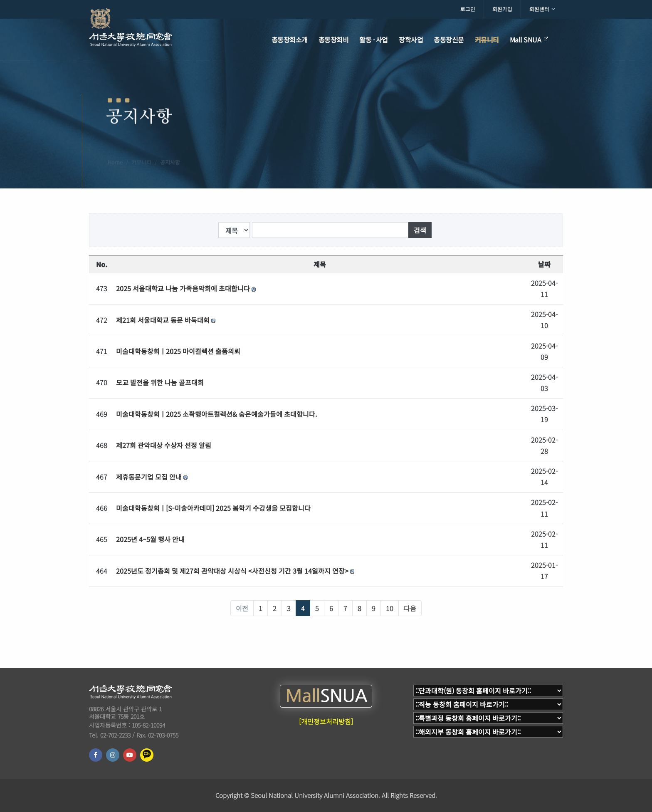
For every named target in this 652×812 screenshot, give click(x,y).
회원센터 (542, 9)
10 (390, 608)
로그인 (468, 9)
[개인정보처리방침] (326, 721)
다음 (410, 608)
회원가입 (502, 9)
